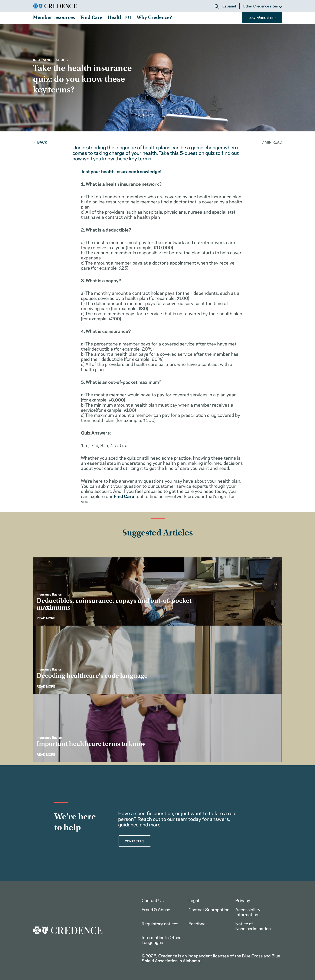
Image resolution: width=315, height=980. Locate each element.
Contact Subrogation (209, 909)
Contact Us (153, 900)
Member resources (54, 18)
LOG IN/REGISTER (262, 17)
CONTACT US (135, 841)
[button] (217, 6)
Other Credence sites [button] (262, 6)
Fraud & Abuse (156, 909)
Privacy (243, 900)
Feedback (198, 923)
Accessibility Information (248, 912)
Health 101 (119, 18)
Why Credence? (154, 18)
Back (40, 142)
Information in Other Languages (161, 940)
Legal (194, 900)
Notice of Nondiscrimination (253, 926)
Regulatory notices (160, 923)
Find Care (91, 18)
